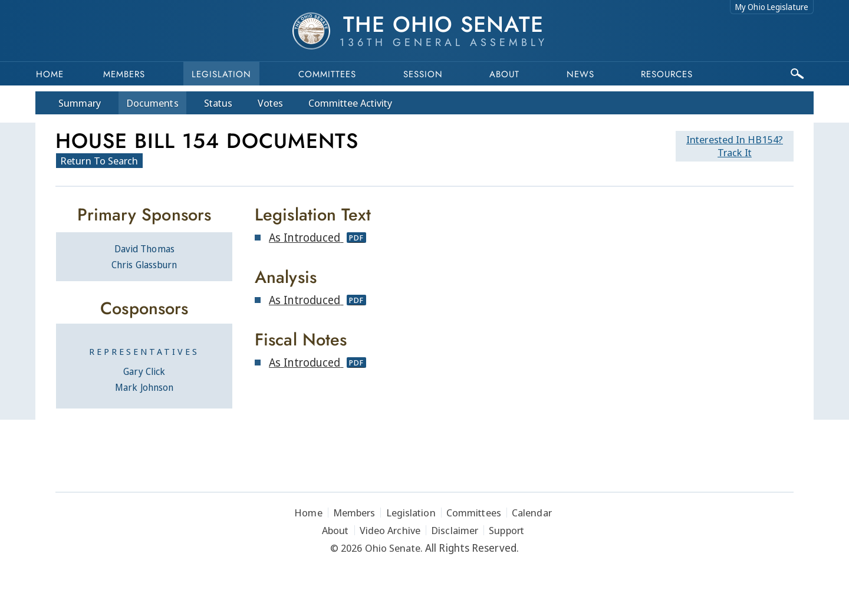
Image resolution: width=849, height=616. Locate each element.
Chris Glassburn (144, 265)
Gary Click (144, 371)
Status (218, 103)
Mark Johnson (144, 387)
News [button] (580, 74)
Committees (327, 74)
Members (124, 74)
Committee (351, 103)
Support (506, 530)
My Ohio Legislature (772, 7)
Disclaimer (455, 530)
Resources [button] (667, 74)
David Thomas (144, 249)
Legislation (221, 74)
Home (50, 74)
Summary (80, 103)
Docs (152, 103)
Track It (735, 146)
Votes (270, 103)
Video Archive (390, 530)
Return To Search (99, 161)
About (504, 74)
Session (423, 74)
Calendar (532, 513)
